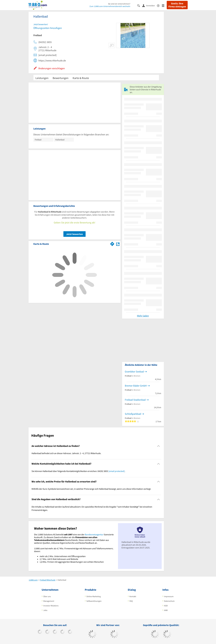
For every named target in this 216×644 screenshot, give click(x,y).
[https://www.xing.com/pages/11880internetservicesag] (62, 632)
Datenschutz (169, 601)
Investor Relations (51, 606)
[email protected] (117, 471)
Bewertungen (61, 78)
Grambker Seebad (134, 372)
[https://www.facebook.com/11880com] (40, 632)
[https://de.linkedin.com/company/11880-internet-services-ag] (70, 632)
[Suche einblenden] (140, 5)
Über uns (47, 596)
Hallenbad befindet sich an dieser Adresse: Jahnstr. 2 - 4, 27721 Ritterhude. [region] (66, 453)
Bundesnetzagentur (94, 534)
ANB (166, 610)
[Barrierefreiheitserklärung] (159, 5)
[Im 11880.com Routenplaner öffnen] (112, 243)
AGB (166, 606)
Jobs (45, 610)
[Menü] (164, 5)
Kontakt (133, 596)
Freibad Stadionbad (135, 400)
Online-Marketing (94, 596)
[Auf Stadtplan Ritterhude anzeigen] (118, 244)
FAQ (131, 601)
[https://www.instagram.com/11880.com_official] (55, 632)
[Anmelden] (150, 5)
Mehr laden (143, 316)
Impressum (169, 596)
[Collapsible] (158, 446)
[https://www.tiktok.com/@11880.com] (47, 632)
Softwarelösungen (94, 601)
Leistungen (42, 78)
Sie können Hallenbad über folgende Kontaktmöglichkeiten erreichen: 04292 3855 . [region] (78, 471)
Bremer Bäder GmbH (136, 386)
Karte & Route (81, 78)
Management (49, 601)
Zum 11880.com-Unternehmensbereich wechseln (110, 6)
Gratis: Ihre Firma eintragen (177, 5)
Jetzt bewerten (74, 234)
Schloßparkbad (133, 414)
